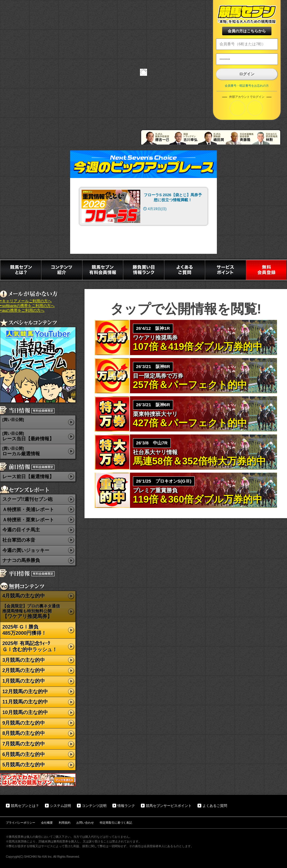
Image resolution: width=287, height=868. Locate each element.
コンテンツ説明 (94, 806)
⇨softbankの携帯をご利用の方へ (27, 306)
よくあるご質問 (215, 806)
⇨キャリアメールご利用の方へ (26, 301)
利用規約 (65, 823)
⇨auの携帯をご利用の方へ (22, 310)
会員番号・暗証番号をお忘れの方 (247, 86)
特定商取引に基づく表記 (116, 823)
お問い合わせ (85, 823)
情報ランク (126, 806)
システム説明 (60, 806)
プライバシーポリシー (21, 823)
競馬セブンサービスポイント (169, 806)
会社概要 (47, 823)
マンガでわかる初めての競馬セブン (38, 780)
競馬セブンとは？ (25, 806)
